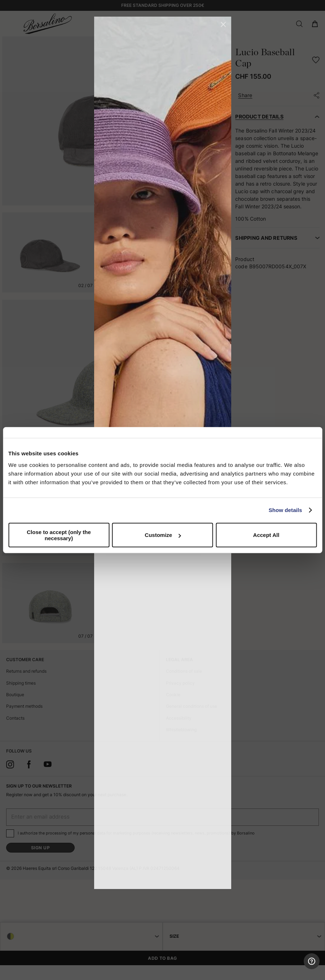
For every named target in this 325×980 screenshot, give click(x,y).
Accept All (266, 535)
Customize (163, 535)
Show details (286, 510)
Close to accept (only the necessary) (59, 535)
